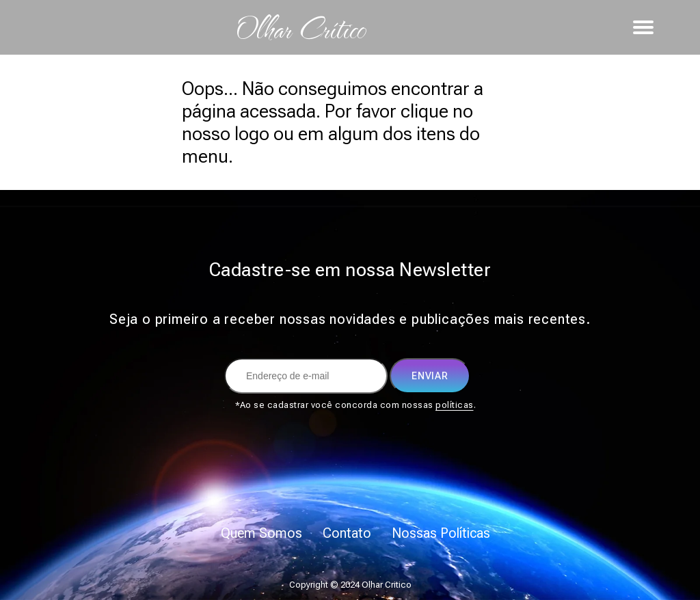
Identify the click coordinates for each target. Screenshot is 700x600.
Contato (347, 533)
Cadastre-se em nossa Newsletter (350, 270)
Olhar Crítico (300, 28)
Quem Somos (261, 533)
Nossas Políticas (441, 533)
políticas (455, 405)
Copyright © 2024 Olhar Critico (350, 585)
